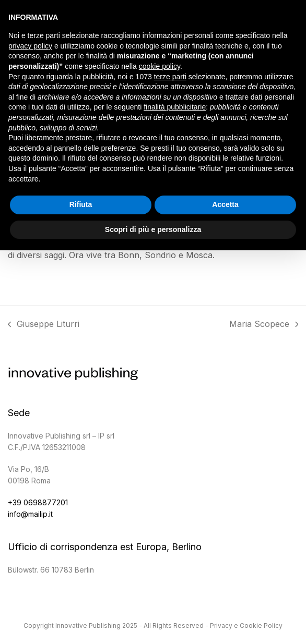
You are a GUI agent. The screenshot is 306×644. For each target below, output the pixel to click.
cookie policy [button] (160, 66)
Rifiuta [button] (81, 204)
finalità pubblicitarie (175, 107)
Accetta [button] (225, 204)
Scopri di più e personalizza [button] (153, 229)
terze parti (170, 77)
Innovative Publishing (88, 625)
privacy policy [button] (30, 46)
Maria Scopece (264, 325)
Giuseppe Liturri (44, 325)
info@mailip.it (30, 514)
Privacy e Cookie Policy (246, 625)
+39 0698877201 (38, 502)
